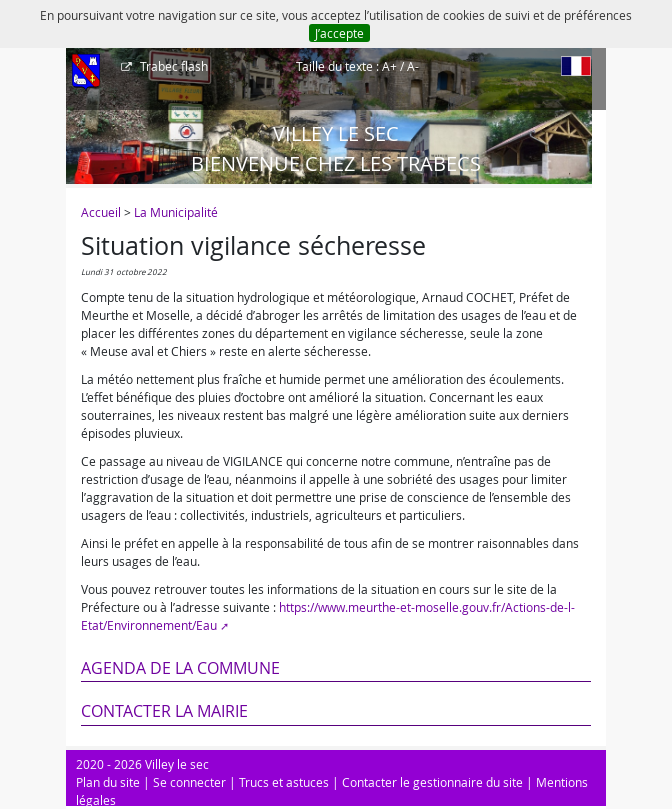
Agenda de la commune (180, 668)
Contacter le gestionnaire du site (432, 782)
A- (413, 66)
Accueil (101, 212)
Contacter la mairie (164, 711)
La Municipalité (176, 212)
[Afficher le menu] (86, 73)
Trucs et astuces (284, 782)
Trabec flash (172, 66)
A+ (389, 66)
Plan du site (108, 782)
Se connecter (189, 782)
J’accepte (339, 33)
